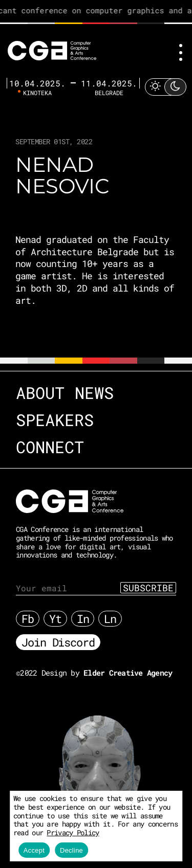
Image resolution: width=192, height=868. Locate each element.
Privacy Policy (73, 832)
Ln (110, 619)
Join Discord (58, 642)
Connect (50, 447)
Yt (55, 619)
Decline (71, 850)
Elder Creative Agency (128, 673)
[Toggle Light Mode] (165, 87)
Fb (28, 619)
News (94, 393)
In (83, 619)
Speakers (55, 420)
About (40, 393)
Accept (34, 850)
